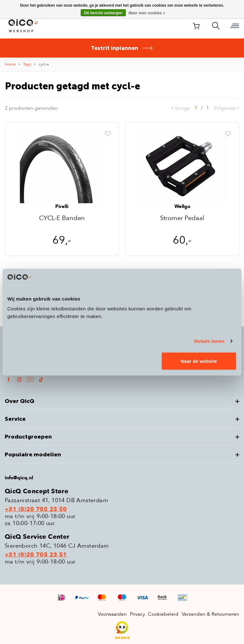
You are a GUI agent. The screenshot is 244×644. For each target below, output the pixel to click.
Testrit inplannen (122, 48)
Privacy (137, 614)
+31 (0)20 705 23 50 (36, 509)
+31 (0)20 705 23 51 (36, 555)
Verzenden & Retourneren (210, 614)
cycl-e (44, 64)
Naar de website (199, 361)
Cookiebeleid (163, 614)
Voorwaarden (112, 614)
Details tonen (209, 341)
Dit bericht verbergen (103, 13)
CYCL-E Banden (62, 219)
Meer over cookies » (147, 13)
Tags (27, 64)
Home (10, 64)
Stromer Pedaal (182, 219)
